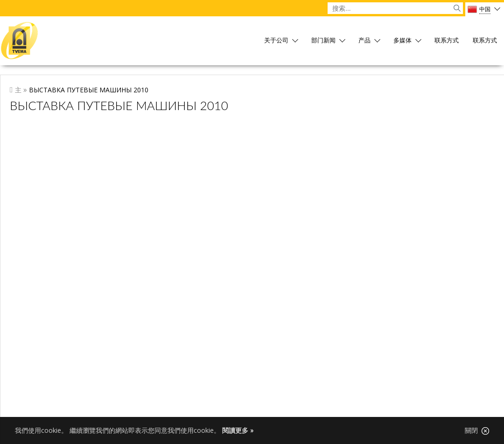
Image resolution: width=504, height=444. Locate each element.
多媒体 (402, 41)
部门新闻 (323, 41)
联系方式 (447, 41)
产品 (364, 41)
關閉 (477, 430)
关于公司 (276, 41)
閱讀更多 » (238, 430)
